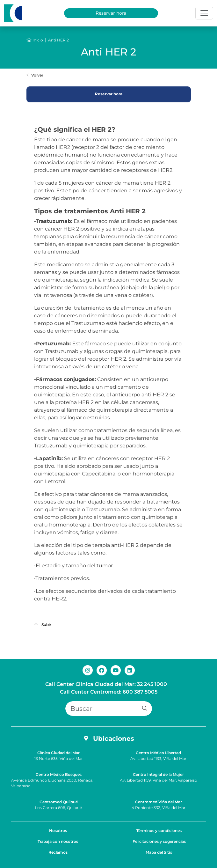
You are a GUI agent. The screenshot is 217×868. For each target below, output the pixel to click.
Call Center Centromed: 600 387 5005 (109, 692)
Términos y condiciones (159, 831)
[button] (145, 709)
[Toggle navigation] (204, 13)
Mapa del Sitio (159, 852)
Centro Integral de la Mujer (158, 774)
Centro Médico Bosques (59, 774)
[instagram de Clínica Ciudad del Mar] (88, 670)
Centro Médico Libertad (158, 753)
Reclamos (58, 852)
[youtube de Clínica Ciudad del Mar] (116, 670)
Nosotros (58, 831)
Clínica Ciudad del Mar (58, 753)
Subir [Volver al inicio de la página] (43, 625)
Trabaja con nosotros (58, 841)
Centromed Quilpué (59, 802)
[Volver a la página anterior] (35, 75)
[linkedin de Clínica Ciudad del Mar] (130, 670)
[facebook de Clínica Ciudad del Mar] (102, 670)
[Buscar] (109, 709)
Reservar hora (111, 13)
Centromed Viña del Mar (159, 802)
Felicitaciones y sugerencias (159, 841)
